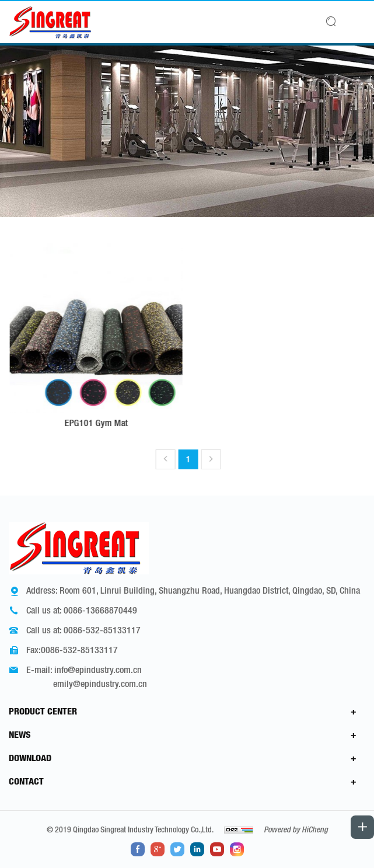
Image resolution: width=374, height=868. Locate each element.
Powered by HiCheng (296, 829)
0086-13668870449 (100, 610)
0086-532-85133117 (102, 630)
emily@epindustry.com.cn (100, 684)
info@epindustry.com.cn (98, 670)
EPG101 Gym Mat (104, 423)
